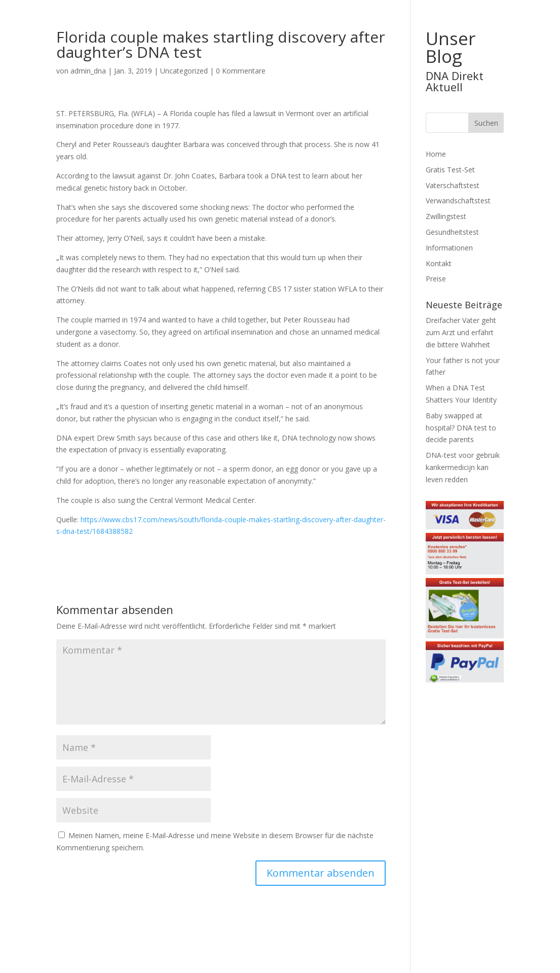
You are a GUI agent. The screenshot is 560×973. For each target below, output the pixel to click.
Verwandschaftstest (458, 201)
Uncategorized (184, 71)
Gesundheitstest (452, 232)
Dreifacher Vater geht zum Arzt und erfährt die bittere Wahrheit (461, 332)
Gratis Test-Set (450, 170)
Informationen (449, 248)
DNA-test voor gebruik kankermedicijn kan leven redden (463, 467)
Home (436, 154)
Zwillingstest (446, 216)
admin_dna (88, 71)
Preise (436, 279)
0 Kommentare (241, 71)
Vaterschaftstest (453, 185)
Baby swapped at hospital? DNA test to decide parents (461, 428)
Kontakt (439, 263)
